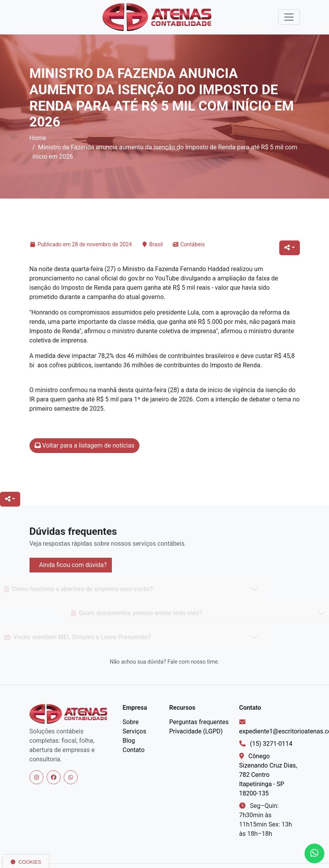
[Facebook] (54, 777)
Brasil (156, 244)
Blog (129, 741)
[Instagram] (37, 777)
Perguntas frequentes (199, 722)
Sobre (131, 722)
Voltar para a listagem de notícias (85, 445)
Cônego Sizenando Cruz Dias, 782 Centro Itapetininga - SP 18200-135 (268, 775)
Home (38, 138)
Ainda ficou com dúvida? (72, 565)
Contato (134, 750)
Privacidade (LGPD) (196, 731)
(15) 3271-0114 (271, 744)
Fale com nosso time (193, 662)
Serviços (135, 731)
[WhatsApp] (71, 777)
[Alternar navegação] (289, 17)
